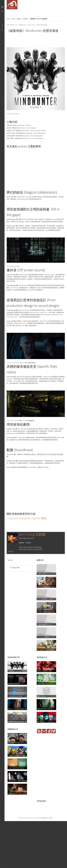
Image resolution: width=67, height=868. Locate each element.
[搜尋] (19, 568)
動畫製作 (19, 19)
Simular (44, 818)
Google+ (2, 30)
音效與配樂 (25, 19)
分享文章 (13, 19)
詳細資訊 (11, 552)
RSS (2, 11)
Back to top (2, 866)
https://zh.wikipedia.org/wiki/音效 (27, 518)
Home (8, 19)
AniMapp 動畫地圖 (12, 5)
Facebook (2, 25)
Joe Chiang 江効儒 (32, 534)
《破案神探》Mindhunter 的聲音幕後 (33, 31)
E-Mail (2, 7)
